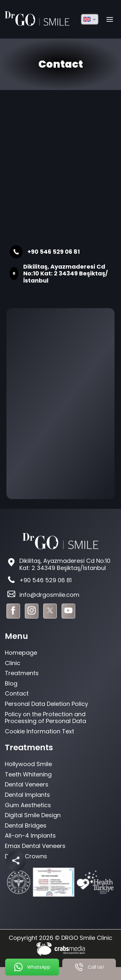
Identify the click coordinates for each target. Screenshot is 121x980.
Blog (11, 683)
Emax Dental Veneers (35, 846)
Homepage (21, 653)
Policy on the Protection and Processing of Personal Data (45, 718)
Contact (17, 693)
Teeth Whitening (28, 774)
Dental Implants (27, 795)
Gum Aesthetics (28, 805)
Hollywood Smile (28, 764)
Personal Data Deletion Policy (46, 704)
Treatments (22, 673)
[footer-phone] (60, 580)
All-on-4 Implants (30, 835)
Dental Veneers (27, 784)
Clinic (13, 663)
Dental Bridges (26, 825)
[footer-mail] (60, 595)
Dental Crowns (26, 856)
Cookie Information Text (40, 731)
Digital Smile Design (33, 815)
